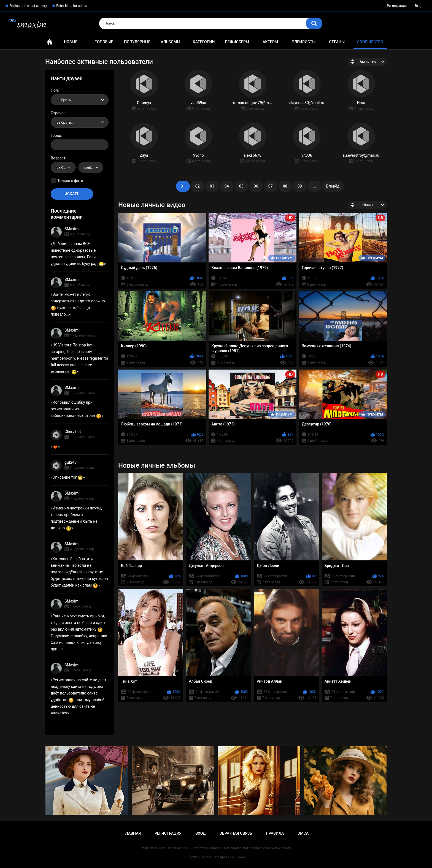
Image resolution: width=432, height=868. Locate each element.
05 (241, 186)
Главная (50, 42)
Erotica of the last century (28, 6)
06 (256, 186)
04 (227, 186)
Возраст (58, 158)
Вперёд (333, 186)
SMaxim (71, 229)
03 (212, 186)
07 (271, 186)
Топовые (104, 42)
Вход (419, 6)
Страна (57, 113)
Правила (275, 833)
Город (56, 135)
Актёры (270, 42)
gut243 (71, 462)
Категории (204, 42)
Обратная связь (236, 833)
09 (300, 186)
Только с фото (70, 181)
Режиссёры (237, 42)
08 (285, 186)
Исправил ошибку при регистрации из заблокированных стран (76, 409)
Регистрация (397, 6)
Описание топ (68, 477)
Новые (71, 42)
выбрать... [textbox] (65, 100)
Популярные (137, 42)
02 (198, 186)
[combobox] (80, 100)
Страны (337, 42)
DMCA (303, 833)
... (314, 186)
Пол (54, 90)
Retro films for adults (72, 6)
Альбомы (170, 42)
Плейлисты (303, 42)
